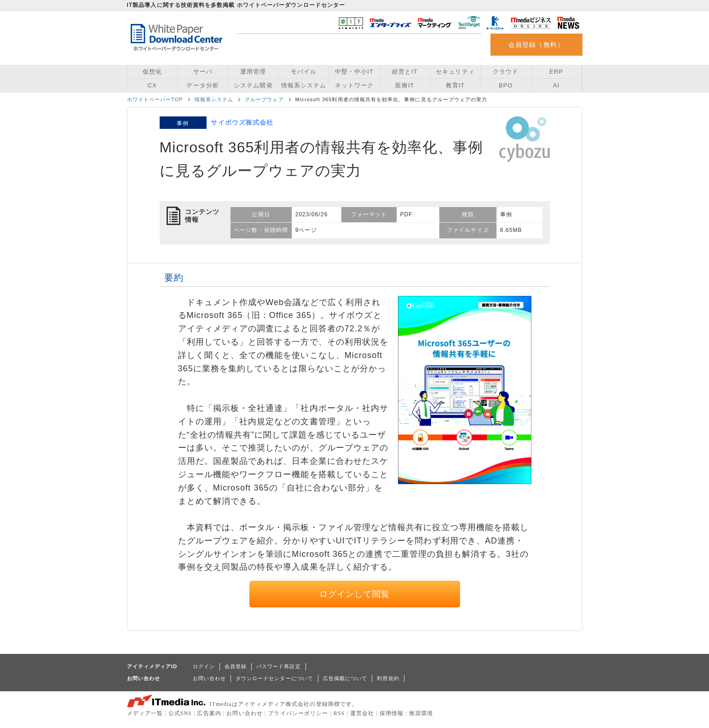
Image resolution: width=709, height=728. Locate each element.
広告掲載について (345, 678)
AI (556, 85)
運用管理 (253, 72)
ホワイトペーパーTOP (155, 99)
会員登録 (236, 666)
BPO (506, 85)
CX (152, 85)
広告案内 (209, 713)
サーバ (203, 72)
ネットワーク (354, 85)
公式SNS (180, 713)
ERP (556, 72)
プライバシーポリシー (298, 713)
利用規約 (388, 678)
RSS (339, 713)
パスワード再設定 (279, 666)
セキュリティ (455, 72)
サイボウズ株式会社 (242, 122)
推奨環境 (421, 713)
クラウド (506, 72)
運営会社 (362, 713)
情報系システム (304, 85)
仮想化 (152, 72)
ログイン (204, 666)
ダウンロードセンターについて (274, 678)
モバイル (304, 72)
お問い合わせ (209, 678)
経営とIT (405, 72)
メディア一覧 (145, 713)
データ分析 (202, 85)
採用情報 (392, 713)
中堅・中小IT (354, 72)
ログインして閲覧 (354, 594)
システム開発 (253, 85)
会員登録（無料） (536, 45)
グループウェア (264, 99)
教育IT (455, 85)
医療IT (405, 85)
